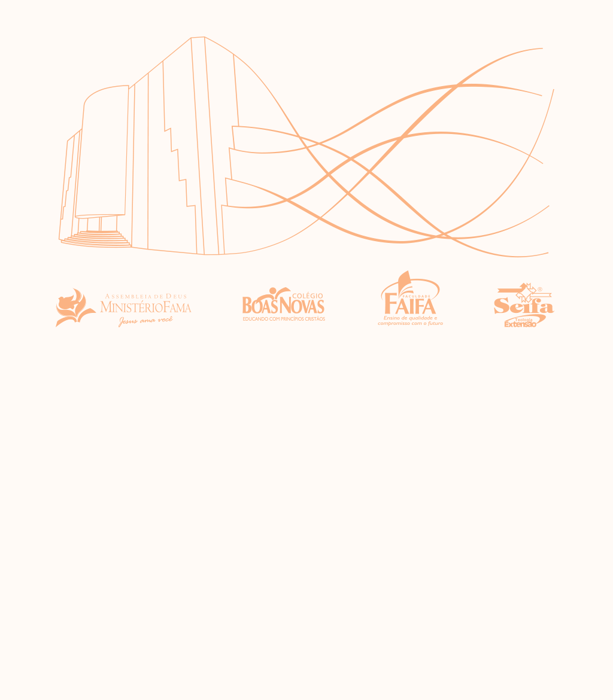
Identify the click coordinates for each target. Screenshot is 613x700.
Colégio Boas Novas (284, 299)
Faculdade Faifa (410, 299)
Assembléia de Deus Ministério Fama (123, 299)
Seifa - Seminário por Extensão (525, 299)
